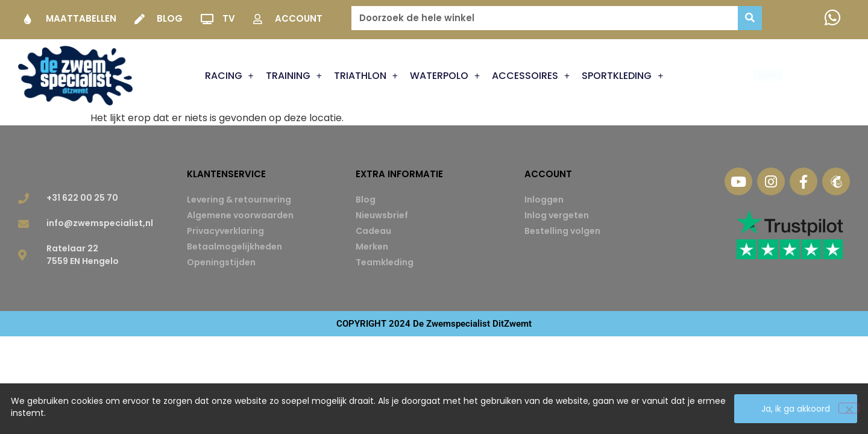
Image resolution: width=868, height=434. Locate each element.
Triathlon (366, 76)
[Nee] (849, 408)
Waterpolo (445, 76)
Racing (229, 76)
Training (294, 76)
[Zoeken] (750, 18)
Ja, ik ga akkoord (796, 409)
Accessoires (531, 76)
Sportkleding (622, 76)
